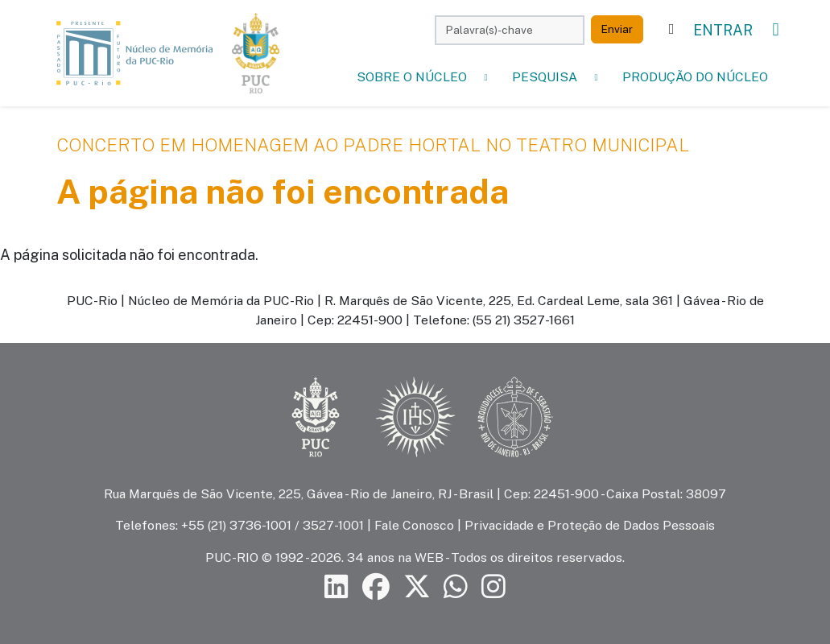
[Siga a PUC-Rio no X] (417, 586)
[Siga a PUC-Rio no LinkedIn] (337, 586)
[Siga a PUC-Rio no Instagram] (493, 586)
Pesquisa (545, 77)
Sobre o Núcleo (412, 77)
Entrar (723, 30)
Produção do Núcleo (695, 77)
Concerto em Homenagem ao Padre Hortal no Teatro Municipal (373, 145)
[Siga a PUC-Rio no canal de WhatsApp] (456, 586)
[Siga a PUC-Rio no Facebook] (376, 586)
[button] (486, 77)
